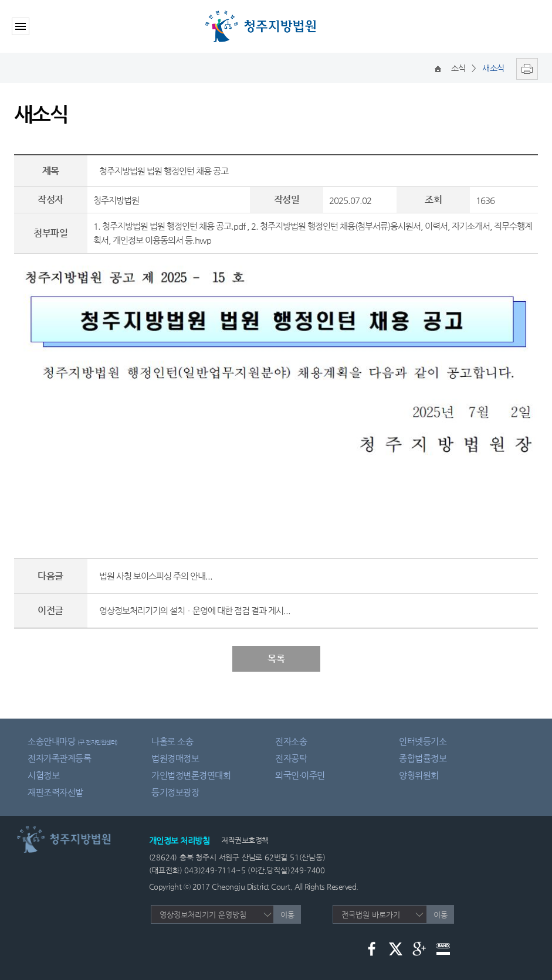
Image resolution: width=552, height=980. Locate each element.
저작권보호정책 (245, 840)
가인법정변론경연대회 (191, 775)
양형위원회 (419, 775)
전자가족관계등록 (59, 758)
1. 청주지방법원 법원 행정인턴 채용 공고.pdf (169, 226)
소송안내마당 (73, 741)
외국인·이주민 (300, 775)
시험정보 (43, 775)
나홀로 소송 (172, 741)
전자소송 (291, 741)
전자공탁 (291, 758)
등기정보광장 (175, 792)
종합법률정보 (423, 758)
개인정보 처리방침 (180, 841)
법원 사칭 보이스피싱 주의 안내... (156, 576)
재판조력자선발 (55, 792)
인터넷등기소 (423, 741)
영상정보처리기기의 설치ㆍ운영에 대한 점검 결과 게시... (195, 610)
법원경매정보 (175, 758)
